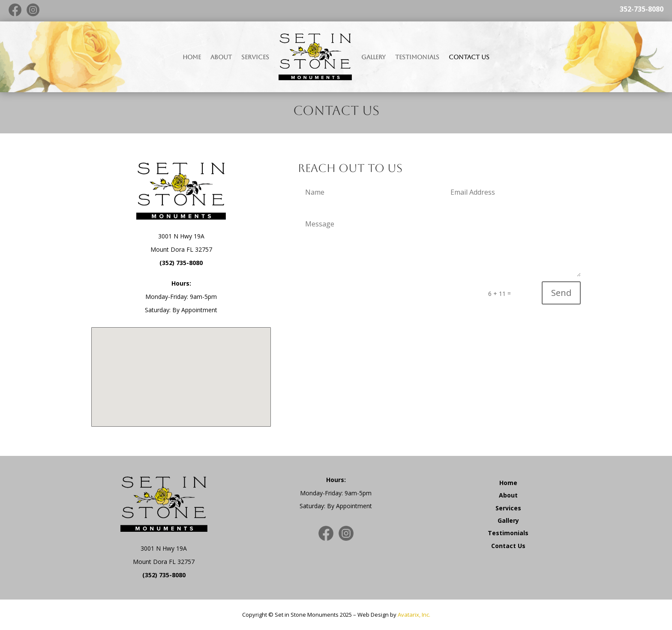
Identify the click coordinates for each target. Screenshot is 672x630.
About (221, 57)
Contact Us (469, 57)
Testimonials (417, 57)
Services (255, 57)
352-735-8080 (642, 9)
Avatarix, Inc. (414, 615)
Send (561, 293)
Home (192, 57)
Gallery (373, 57)
